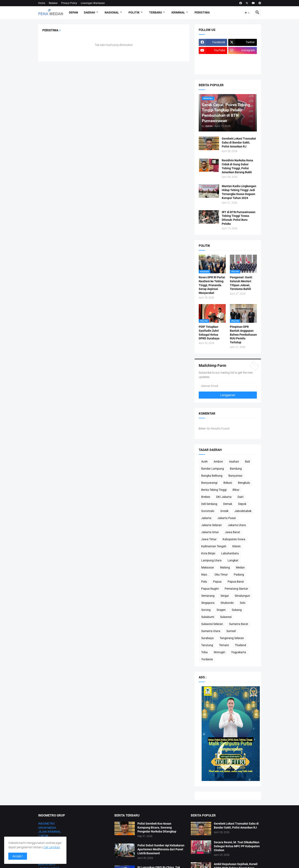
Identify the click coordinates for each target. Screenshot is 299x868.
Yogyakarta (239, 652)
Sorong (206, 610)
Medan (240, 567)
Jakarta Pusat (227, 518)
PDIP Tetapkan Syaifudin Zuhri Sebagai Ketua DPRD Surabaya (209, 333)
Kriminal (178, 12)
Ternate (224, 645)
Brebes (206, 497)
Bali (247, 462)
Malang (225, 567)
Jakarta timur (210, 532)
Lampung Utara (211, 560)
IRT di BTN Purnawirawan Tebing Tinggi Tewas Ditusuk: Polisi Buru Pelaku (239, 218)
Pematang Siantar (236, 589)
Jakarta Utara (237, 525)
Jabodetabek (243, 511)
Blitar (236, 490)
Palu (204, 582)
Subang (237, 610)
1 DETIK (43, 836)
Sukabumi (208, 617)
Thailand (240, 645)
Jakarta (206, 518)
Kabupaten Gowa (234, 539)
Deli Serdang (209, 504)
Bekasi (228, 483)
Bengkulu (244, 483)
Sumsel (231, 631)
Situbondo (227, 603)
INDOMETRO (47, 824)
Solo (243, 603)
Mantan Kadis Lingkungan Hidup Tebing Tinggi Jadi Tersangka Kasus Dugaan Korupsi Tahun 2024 (239, 192)
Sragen (221, 610)
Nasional (112, 12)
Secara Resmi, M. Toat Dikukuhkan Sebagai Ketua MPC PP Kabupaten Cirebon (237, 846)
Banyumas (235, 476)
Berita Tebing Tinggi (214, 490)
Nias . (205, 575)
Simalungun (242, 596)
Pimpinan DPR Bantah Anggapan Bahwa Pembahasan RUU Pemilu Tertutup (243, 335)
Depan (74, 12)
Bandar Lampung (213, 469)
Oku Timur (221, 575)
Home (42, 3)
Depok (242, 504)
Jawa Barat (232, 532)
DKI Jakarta (224, 497)
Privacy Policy (69, 3)
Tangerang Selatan (232, 638)
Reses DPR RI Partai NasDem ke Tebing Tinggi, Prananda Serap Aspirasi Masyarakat (212, 285)
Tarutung (207, 645)
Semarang (208, 596)
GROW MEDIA (47, 828)
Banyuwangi (209, 483)
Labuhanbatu (230, 553)
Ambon (218, 462)
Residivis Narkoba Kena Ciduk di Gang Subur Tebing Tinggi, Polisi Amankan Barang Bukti (237, 166)
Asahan (234, 462)
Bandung (236, 469)
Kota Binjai (208, 553)
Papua (217, 582)
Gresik (224, 511)
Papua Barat (236, 582)
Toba (204, 652)
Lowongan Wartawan (93, 3)
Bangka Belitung (212, 476)
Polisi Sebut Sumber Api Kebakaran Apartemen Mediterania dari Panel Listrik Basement (161, 849)
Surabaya (207, 638)
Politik (134, 12)
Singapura (208, 603)
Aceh (204, 462)
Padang (239, 575)
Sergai (225, 596)
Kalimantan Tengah (214, 546)
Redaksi (53, 3)
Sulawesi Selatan (212, 624)
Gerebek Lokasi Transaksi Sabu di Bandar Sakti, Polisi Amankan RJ (239, 142)
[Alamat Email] (228, 386)
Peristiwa (202, 12)
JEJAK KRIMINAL (50, 832)
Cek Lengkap (52, 847)
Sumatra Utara (211, 631)
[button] (247, 13)
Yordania (207, 659)
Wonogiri (219, 652)
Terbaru (156, 12)
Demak (228, 504)
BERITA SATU (47, 864)
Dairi (240, 497)
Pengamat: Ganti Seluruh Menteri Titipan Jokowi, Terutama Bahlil (241, 283)
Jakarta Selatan (211, 525)
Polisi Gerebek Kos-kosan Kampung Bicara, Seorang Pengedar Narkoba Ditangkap (157, 827)
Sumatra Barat (239, 624)
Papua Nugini (210, 589)
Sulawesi (226, 617)
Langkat (233, 560)
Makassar (208, 567)
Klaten (237, 546)
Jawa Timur (209, 539)
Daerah (89, 12)
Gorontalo (208, 511)
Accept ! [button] (18, 856)
